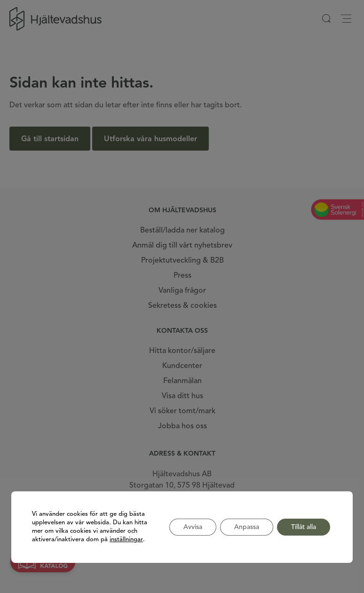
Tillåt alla (304, 527)
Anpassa (247, 527)
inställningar (126, 540)
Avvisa (193, 527)
